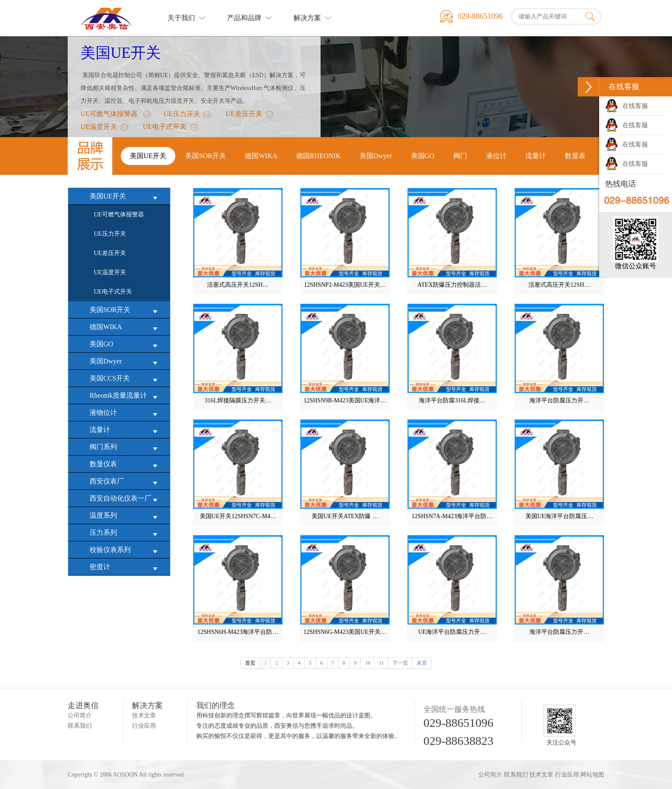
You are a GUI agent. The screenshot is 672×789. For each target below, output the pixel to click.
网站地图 (592, 775)
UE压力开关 (181, 115)
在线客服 (627, 106)
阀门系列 (126, 447)
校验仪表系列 (126, 550)
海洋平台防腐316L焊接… (452, 400)
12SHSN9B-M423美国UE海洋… (345, 400)
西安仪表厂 (126, 481)
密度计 (126, 567)
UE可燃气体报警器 (109, 115)
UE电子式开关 (164, 128)
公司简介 (80, 715)
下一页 (400, 663)
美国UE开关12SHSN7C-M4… (238, 516)
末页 (422, 663)
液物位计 (126, 413)
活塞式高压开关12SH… (238, 285)
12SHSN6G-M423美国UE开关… (345, 632)
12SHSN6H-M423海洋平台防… (238, 632)
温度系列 (126, 516)
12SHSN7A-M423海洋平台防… (452, 516)
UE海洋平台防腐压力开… (452, 632)
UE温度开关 (99, 128)
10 (368, 663)
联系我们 (80, 726)
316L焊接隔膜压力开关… (238, 400)
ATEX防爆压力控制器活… (452, 285)
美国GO (126, 344)
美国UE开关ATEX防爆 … (345, 516)
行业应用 (144, 726)
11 (381, 663)
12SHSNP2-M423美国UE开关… (345, 285)
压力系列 (126, 533)
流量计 (126, 430)
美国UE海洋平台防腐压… (559, 516)
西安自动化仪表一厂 (126, 499)
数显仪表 (126, 464)
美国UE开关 (121, 53)
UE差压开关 (244, 115)
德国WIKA (126, 327)
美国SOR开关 (126, 310)
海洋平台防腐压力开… (559, 400)
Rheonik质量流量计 (126, 396)
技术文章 (144, 715)
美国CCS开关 (126, 379)
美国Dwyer (126, 361)
